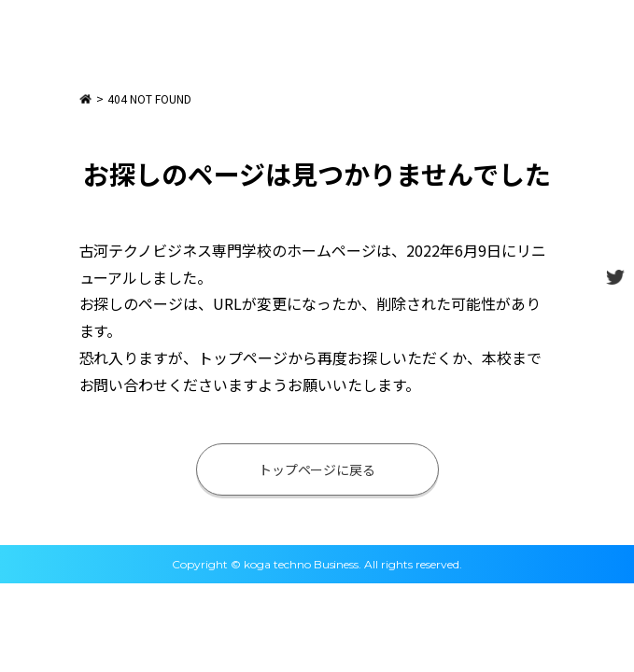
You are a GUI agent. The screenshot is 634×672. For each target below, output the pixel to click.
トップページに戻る (317, 469)
